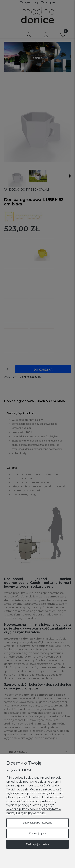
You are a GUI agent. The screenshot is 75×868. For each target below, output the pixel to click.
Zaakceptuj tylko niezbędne (37, 823)
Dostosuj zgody (37, 834)
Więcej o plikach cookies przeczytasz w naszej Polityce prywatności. (34, 811)
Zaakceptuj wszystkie (37, 844)
